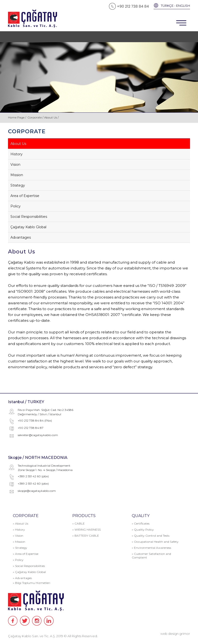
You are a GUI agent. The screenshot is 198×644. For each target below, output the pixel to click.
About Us (18, 144)
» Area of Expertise (26, 554)
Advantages (21, 237)
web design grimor (175, 634)
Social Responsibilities (29, 217)
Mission (17, 175)
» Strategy (20, 548)
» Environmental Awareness (151, 548)
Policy (16, 206)
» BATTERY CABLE (86, 536)
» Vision (18, 536)
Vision (15, 165)
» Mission (19, 542)
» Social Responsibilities (29, 566)
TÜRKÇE (167, 6)
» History (19, 530)
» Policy (18, 560)
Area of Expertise (25, 196)
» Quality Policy (143, 530)
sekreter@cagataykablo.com (38, 435)
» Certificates (141, 523)
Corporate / (36, 117)
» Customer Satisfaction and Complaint (151, 556)
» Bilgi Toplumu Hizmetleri (32, 583)
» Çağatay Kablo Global (29, 572)
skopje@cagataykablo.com (37, 491)
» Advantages (22, 578)
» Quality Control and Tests (151, 536)
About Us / (51, 117)
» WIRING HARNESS (87, 530)
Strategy (18, 185)
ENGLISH (183, 6)
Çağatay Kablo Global (28, 227)
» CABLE (78, 523)
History (16, 154)
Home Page (17, 117)
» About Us (21, 523)
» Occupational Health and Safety (155, 542)
